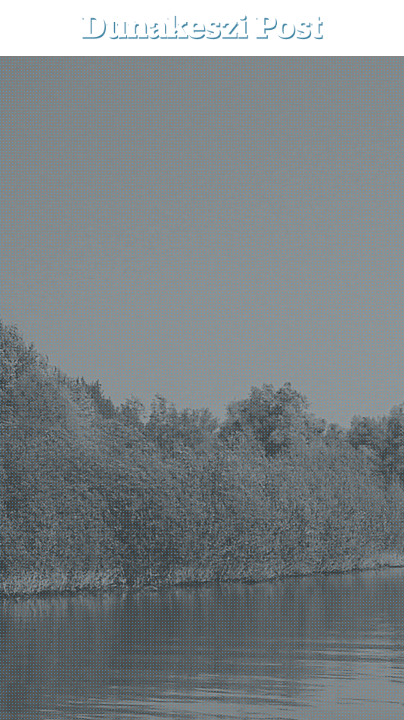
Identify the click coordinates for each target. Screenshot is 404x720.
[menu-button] (31, 28)
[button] (374, 27)
